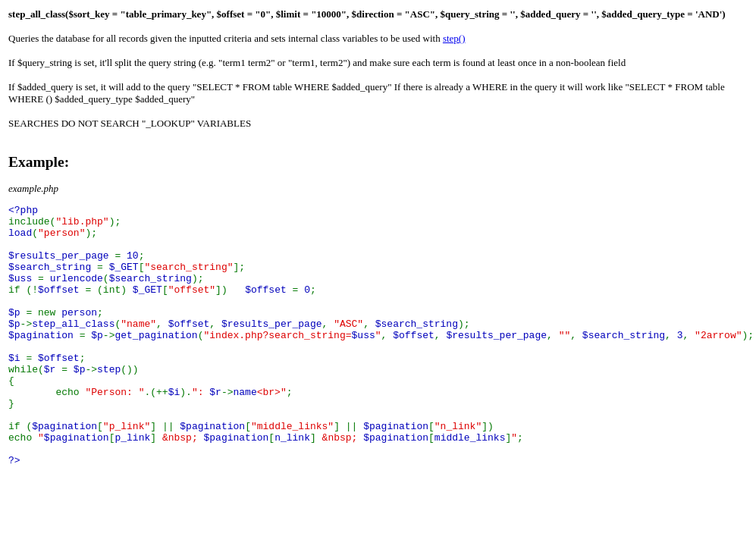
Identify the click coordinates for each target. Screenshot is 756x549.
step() (454, 38)
